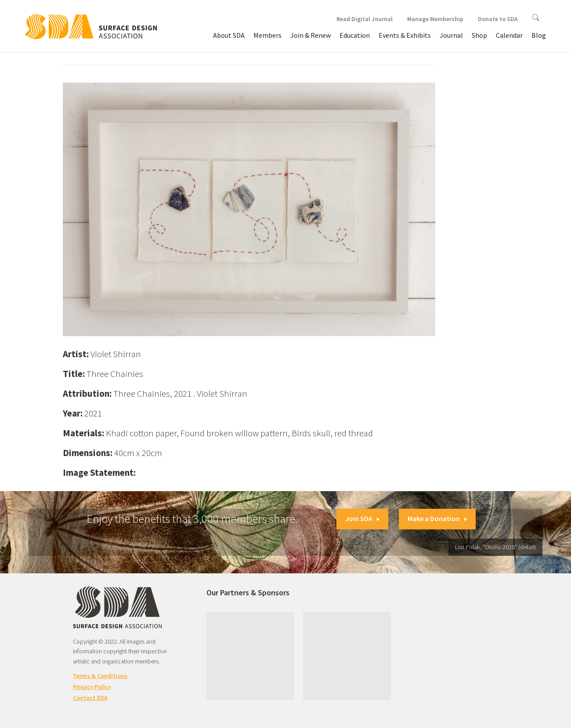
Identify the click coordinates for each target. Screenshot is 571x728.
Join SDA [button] (362, 518)
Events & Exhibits (405, 35)
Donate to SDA (498, 19)
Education (355, 35)
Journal (451, 35)
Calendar (509, 35)
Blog (539, 35)
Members (267, 35)
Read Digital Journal (365, 19)
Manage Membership (435, 19)
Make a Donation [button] (437, 518)
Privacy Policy (92, 687)
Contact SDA (90, 698)
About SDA (229, 35)
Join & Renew (311, 35)
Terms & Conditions (100, 676)
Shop (479, 35)
